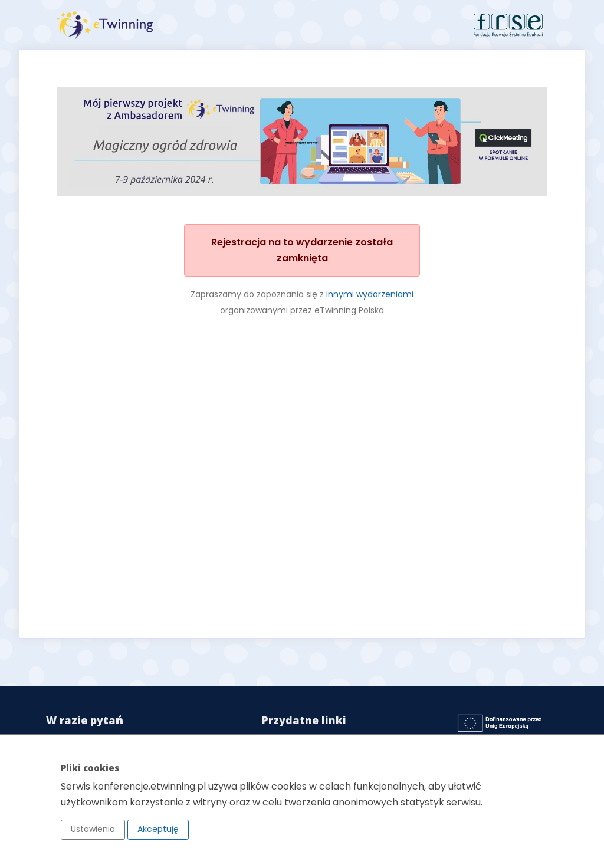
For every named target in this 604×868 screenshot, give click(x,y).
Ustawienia (93, 829)
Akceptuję (158, 829)
